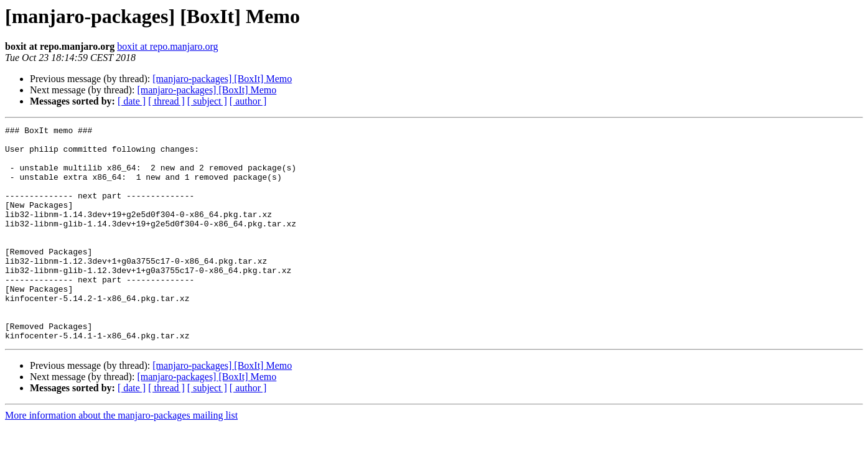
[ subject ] (207, 101)
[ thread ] (166, 101)
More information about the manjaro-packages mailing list (121, 458)
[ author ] (248, 101)
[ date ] (132, 101)
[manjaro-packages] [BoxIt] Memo (222, 79)
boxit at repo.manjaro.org (167, 46)
